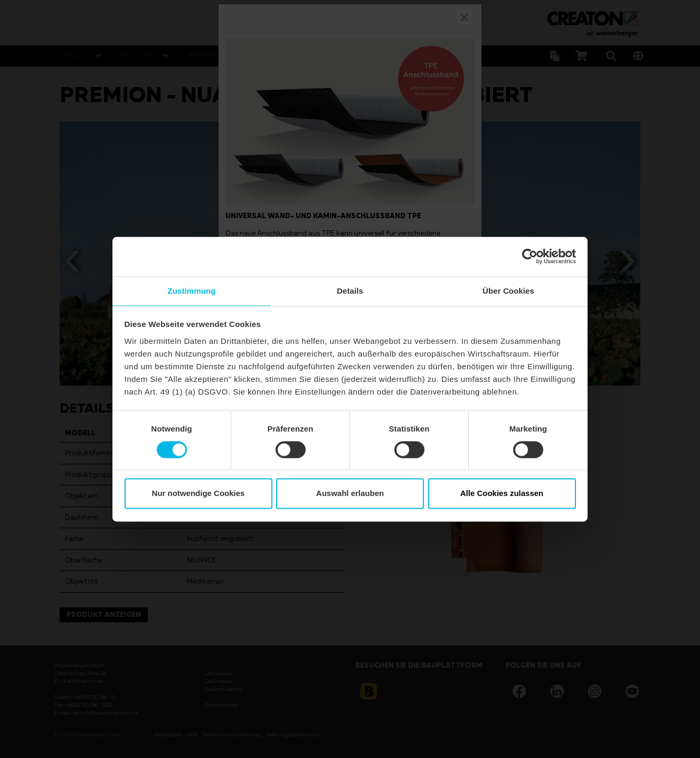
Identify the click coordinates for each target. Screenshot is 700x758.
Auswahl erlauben (350, 494)
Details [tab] (350, 290)
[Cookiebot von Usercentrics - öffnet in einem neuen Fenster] (530, 256)
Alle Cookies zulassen (502, 494)
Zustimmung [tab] (192, 290)
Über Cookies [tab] (508, 290)
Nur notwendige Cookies (198, 494)
